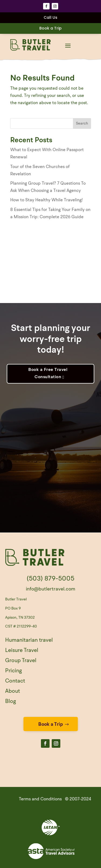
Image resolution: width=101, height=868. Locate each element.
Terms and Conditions (40, 799)
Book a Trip (50, 28)
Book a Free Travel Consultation (48, 373)
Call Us (50, 17)
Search (82, 123)
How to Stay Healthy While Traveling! (46, 200)
